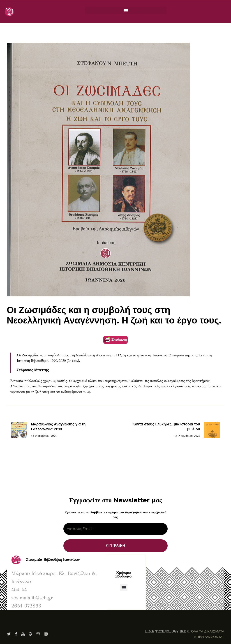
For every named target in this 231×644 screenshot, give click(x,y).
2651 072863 (26, 606)
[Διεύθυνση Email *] (115, 529)
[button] (126, 10)
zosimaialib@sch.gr (32, 598)
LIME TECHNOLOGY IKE (165, 631)
